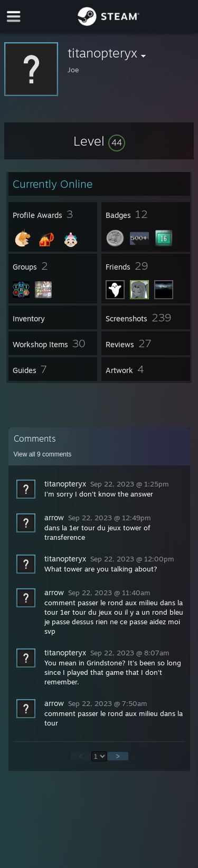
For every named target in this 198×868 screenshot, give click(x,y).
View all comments (43, 454)
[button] (99, 141)
